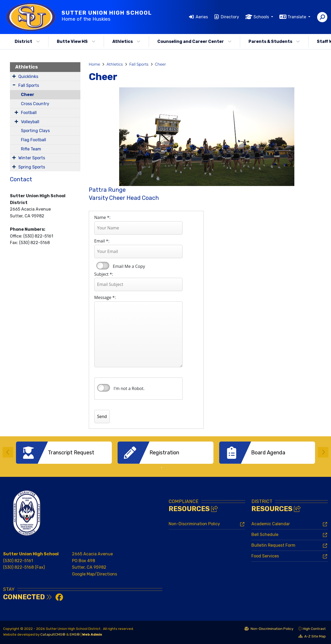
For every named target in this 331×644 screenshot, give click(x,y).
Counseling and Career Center (194, 41)
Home (94, 64)
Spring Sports (32, 167)
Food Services (265, 556)
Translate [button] (297, 17)
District (27, 41)
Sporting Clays (35, 131)
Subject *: (104, 274)
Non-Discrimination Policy (194, 524)
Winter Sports (32, 158)
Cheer (28, 95)
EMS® (75, 634)
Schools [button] (262, 17)
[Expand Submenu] (14, 76)
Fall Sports (29, 85)
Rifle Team (31, 149)
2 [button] (169, 468)
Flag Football (34, 140)
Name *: (102, 217)
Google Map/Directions (95, 574)
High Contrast (314, 629)
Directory (230, 17)
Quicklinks (28, 77)
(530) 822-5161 (18, 560)
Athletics (126, 41)
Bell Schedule (265, 535)
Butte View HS (76, 41)
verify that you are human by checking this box (104, 388)
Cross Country (35, 104)
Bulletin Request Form (273, 545)
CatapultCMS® (53, 634)
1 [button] (162, 468)
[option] (64, 453)
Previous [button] (8, 452)
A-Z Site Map (312, 637)
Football (29, 113)
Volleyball (30, 122)
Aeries (202, 17)
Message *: (105, 297)
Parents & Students (274, 41)
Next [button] (323, 452)
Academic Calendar (271, 524)
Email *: (102, 241)
